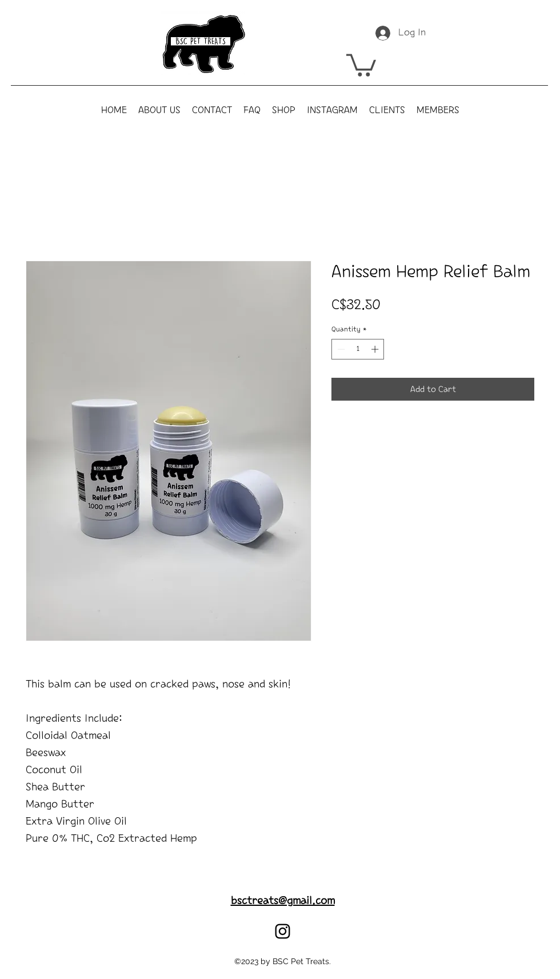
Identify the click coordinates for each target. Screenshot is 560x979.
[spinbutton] (358, 349)
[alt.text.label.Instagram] (283, 931)
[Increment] (376, 349)
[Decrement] (340, 349)
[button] (361, 64)
